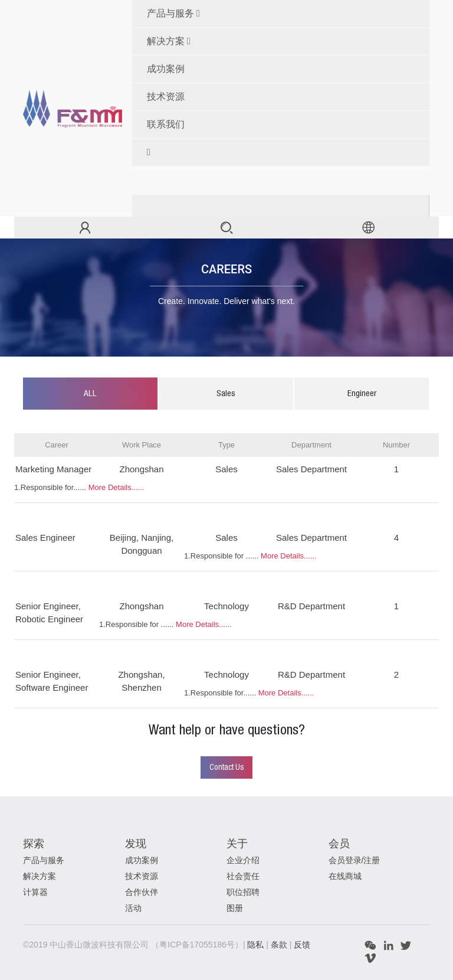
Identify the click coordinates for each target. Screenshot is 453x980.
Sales (226, 394)
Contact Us (227, 767)
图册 (235, 908)
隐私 (257, 945)
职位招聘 (243, 892)
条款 (280, 945)
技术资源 (142, 876)
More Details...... (116, 487)
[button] (285, 152)
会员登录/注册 (354, 860)
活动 (133, 908)
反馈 (302, 945)
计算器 (35, 892)
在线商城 (345, 876)
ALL (90, 394)
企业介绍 (243, 860)
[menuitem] (285, 69)
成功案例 (142, 860)
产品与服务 (170, 13)
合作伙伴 (142, 892)
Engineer (362, 394)
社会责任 (243, 876)
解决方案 (166, 41)
